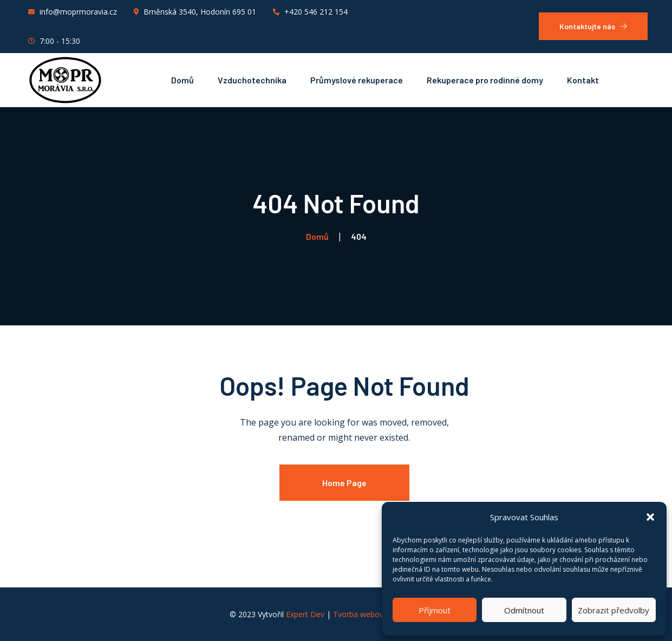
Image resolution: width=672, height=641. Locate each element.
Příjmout (435, 610)
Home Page (344, 483)
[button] (650, 517)
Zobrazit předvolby (614, 610)
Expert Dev (305, 614)
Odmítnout (524, 610)
